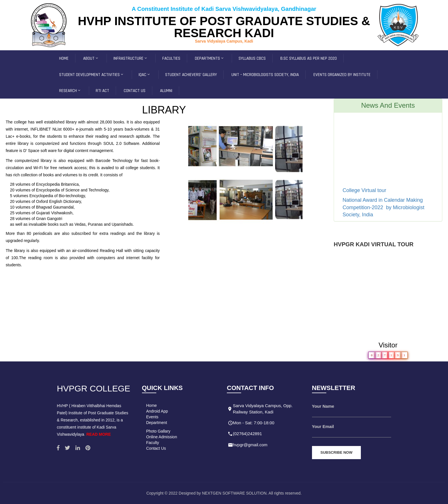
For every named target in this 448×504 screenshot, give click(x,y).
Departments (210, 58)
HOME (64, 58)
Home (152, 405)
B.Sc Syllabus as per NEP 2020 (309, 58)
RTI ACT (102, 91)
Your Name (323, 406)
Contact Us (156, 448)
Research (70, 91)
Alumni (166, 91)
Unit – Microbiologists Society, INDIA (265, 75)
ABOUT (91, 58)
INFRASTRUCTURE (131, 58)
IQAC (145, 75)
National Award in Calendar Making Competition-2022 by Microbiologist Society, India (383, 210)
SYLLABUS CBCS (252, 58)
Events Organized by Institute (342, 75)
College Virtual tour (365, 193)
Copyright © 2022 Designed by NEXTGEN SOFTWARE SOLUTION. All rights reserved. (224, 493)
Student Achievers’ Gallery (191, 75)
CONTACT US (135, 91)
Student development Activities (92, 75)
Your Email (323, 426)
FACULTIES (171, 58)
